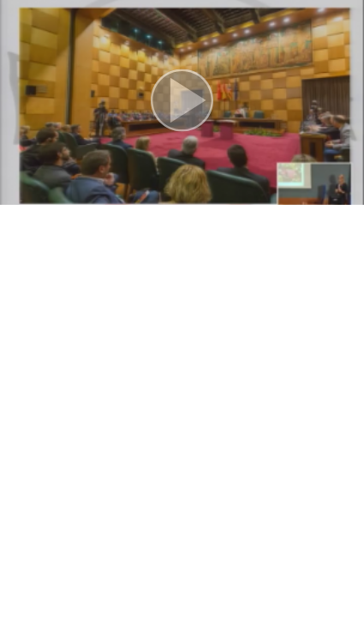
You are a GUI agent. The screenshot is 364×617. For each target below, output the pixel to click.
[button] (182, 102)
